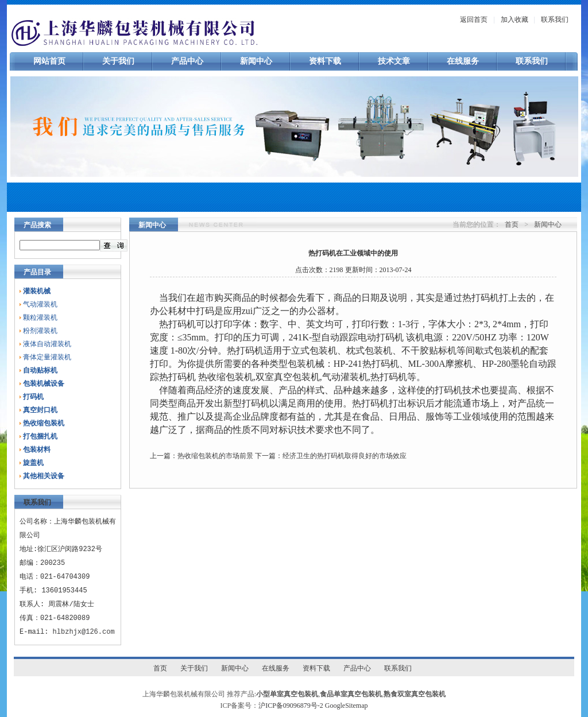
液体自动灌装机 (47, 344)
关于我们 (118, 61)
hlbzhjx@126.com (84, 632)
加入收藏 (514, 20)
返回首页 (474, 20)
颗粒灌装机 (40, 317)
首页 (512, 224)
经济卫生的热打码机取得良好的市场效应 (345, 456)
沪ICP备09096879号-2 (291, 706)
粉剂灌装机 (40, 331)
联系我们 (555, 20)
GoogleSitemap (347, 706)
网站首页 (49, 61)
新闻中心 (256, 61)
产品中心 (187, 61)
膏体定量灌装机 (47, 357)
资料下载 (325, 61)
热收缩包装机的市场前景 (215, 456)
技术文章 (394, 61)
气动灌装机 (40, 304)
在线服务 (463, 61)
